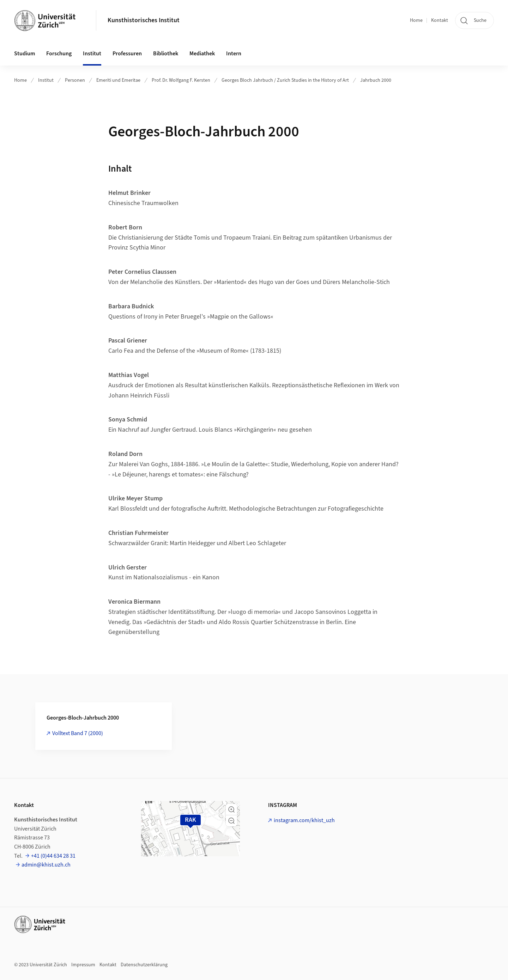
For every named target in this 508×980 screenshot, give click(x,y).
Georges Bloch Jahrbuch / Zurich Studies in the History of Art (285, 80)
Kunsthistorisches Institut (144, 20)
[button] (231, 809)
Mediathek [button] (202, 54)
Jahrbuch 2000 (376, 80)
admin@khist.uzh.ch (46, 865)
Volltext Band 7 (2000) (78, 733)
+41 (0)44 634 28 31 (53, 856)
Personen (75, 80)
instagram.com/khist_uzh (304, 820)
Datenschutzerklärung (144, 965)
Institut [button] (92, 54)
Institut (46, 80)
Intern (234, 54)
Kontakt (440, 20)
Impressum (83, 965)
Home (416, 20)
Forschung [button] (59, 54)
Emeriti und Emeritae (118, 80)
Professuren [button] (127, 54)
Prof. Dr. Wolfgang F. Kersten (181, 80)
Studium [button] (25, 54)
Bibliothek (166, 54)
